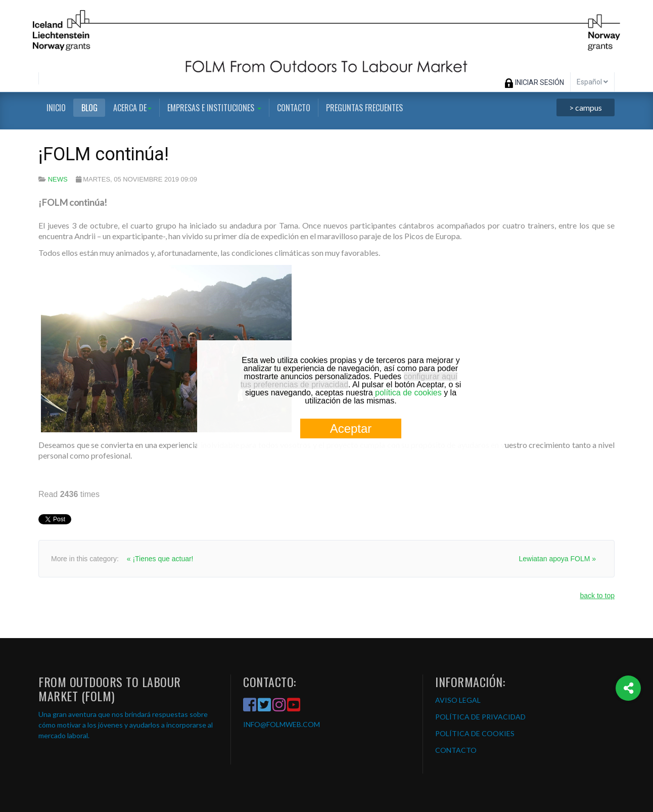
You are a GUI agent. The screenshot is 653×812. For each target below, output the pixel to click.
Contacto (294, 108)
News (58, 179)
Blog (89, 108)
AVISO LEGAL (458, 700)
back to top (598, 596)
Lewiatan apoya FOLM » (557, 559)
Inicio (56, 108)
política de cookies (408, 393)
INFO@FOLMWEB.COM (282, 724)
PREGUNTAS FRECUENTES (364, 108)
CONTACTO (456, 750)
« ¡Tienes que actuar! (160, 559)
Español (592, 82)
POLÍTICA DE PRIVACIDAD (480, 717)
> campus (586, 107)
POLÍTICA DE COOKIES (475, 733)
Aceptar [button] (351, 428)
